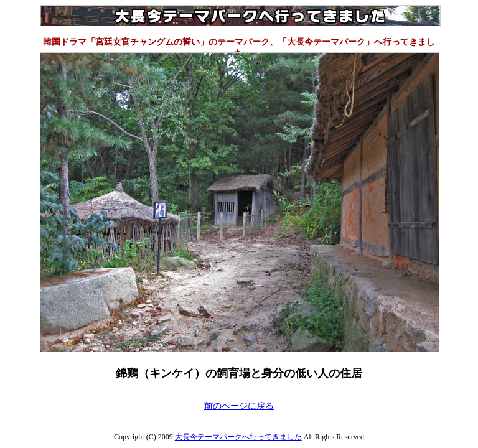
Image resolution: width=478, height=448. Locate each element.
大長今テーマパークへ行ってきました (238, 437)
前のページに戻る (239, 406)
